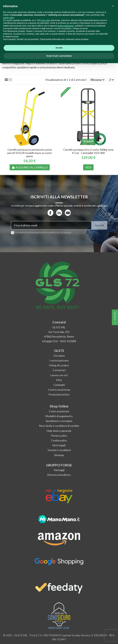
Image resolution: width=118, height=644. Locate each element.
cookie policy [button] (9, 599)
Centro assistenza (59, 390)
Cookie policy (59, 440)
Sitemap (59, 455)
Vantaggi (59, 470)
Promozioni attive (59, 394)
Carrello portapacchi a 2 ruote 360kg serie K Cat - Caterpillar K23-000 (88, 151)
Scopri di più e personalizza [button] (59, 637)
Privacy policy (59, 436)
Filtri (115, 318)
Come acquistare (59, 411)
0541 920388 (68, 341)
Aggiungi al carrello (30, 167)
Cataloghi (59, 385)
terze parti (46, 601)
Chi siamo (59, 356)
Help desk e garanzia (59, 431)
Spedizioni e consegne (59, 421)
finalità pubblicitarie (66, 607)
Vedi (88, 167)
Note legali (59, 445)
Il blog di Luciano (59, 365)
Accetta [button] (59, 629)
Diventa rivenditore (59, 475)
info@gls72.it (50, 341)
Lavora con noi (59, 375)
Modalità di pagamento (59, 416)
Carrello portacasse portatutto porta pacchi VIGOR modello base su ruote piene (30, 153)
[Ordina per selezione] (97, 80)
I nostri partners (59, 360)
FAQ (59, 380)
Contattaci (59, 370)
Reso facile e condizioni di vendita (59, 426)
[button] (113, 587)
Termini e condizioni (59, 450)
